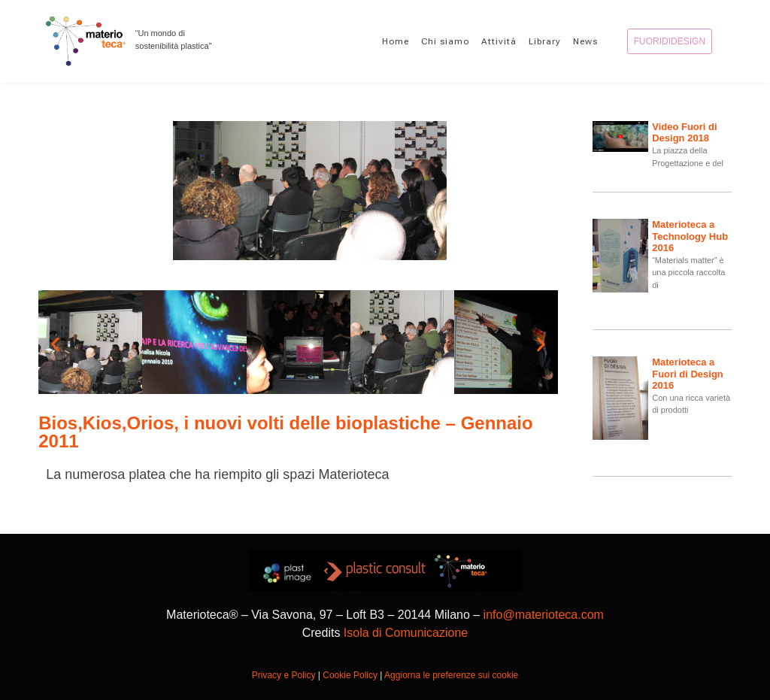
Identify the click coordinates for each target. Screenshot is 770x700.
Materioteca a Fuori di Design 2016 (688, 374)
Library (545, 41)
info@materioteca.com (544, 615)
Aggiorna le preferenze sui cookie (451, 675)
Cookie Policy (350, 675)
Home (396, 41)
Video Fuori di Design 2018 (684, 133)
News (585, 41)
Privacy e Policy (284, 675)
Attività (499, 41)
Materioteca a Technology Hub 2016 (690, 236)
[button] (55, 345)
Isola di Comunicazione (406, 633)
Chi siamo (445, 41)
